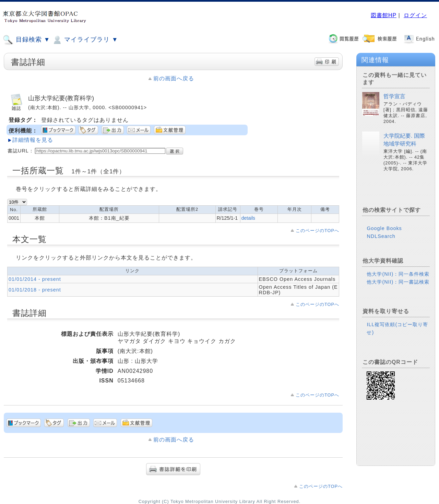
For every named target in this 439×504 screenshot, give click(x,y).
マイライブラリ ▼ (85, 40)
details (248, 218)
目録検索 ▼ (26, 40)
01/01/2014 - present (35, 279)
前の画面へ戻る (174, 78)
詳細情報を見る (33, 140)
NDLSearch (381, 236)
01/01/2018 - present (35, 290)
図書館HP (384, 15)
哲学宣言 (394, 96)
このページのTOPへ (317, 231)
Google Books (384, 228)
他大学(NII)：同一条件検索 (398, 274)
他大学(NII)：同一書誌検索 (398, 282)
